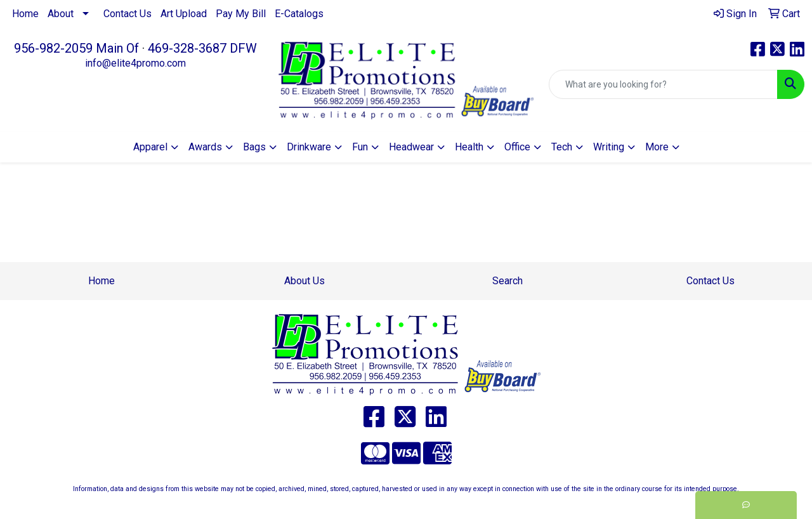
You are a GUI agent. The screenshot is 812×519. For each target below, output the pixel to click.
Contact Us (128, 14)
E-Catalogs (299, 14)
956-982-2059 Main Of (76, 48)
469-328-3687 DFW (202, 48)
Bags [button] (254, 147)
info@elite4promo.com (135, 63)
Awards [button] (205, 147)
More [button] (657, 147)
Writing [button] (609, 147)
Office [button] (517, 147)
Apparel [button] (150, 147)
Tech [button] (562, 147)
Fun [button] (360, 147)
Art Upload (184, 14)
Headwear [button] (411, 147)
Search (507, 281)
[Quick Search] (663, 84)
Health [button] (469, 147)
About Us (304, 281)
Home (25, 14)
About (61, 14)
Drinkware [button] (309, 147)
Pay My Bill (241, 14)
